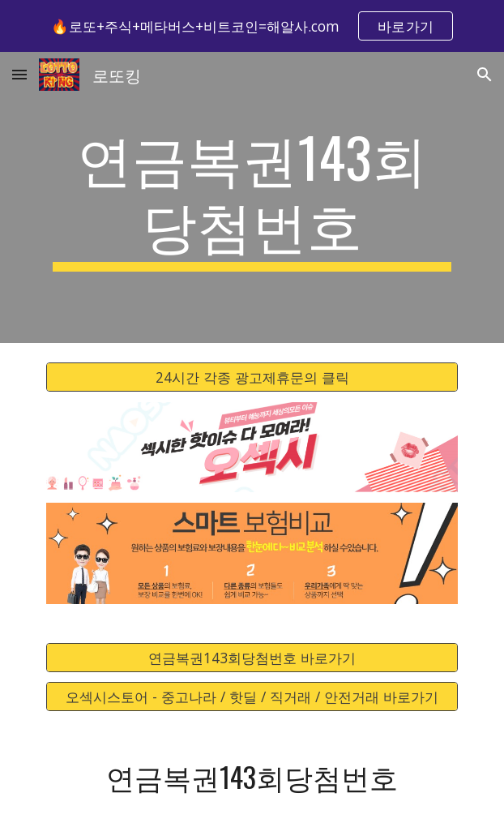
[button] (19, 74)
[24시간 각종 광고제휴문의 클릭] (252, 377)
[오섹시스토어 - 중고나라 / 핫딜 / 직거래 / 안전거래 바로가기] (252, 697)
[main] (252, 197)
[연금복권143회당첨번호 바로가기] (252, 657)
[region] (252, 26)
